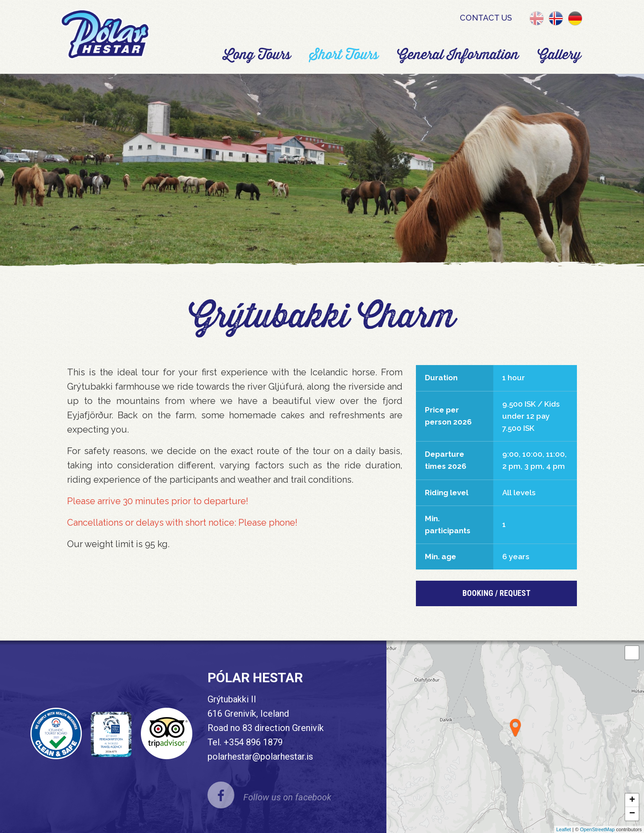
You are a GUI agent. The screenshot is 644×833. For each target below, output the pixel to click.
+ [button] (632, 800)
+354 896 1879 (253, 742)
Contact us (486, 18)
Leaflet (564, 829)
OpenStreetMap (597, 829)
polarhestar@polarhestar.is (260, 756)
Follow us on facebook (287, 797)
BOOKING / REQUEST (496, 593)
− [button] (632, 814)
